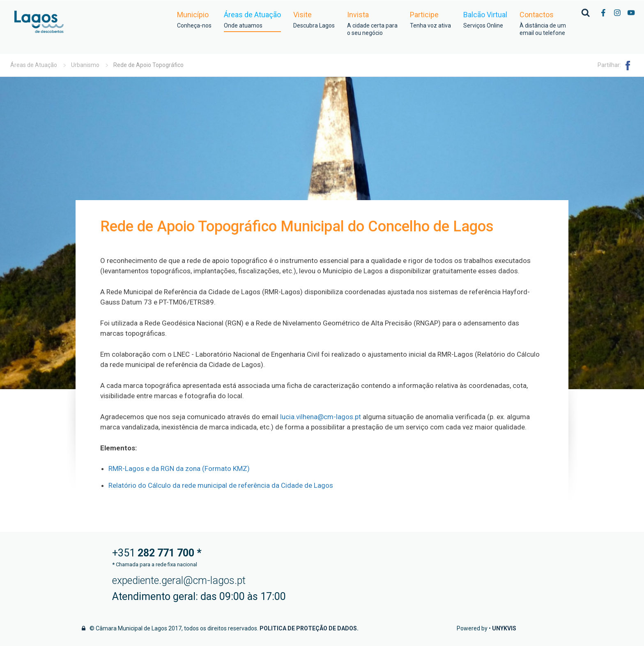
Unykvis (504, 628)
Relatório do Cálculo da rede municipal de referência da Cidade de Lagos (221, 485)
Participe (430, 20)
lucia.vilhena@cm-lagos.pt (321, 417)
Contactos (543, 24)
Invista (372, 24)
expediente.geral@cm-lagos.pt (179, 580)
